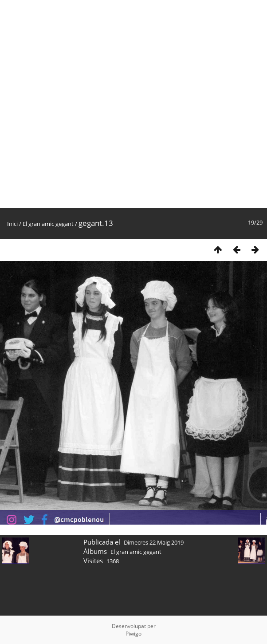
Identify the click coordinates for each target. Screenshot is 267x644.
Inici (12, 224)
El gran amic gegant (48, 224)
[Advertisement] (104, 104)
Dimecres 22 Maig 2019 (154, 542)
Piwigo (133, 634)
